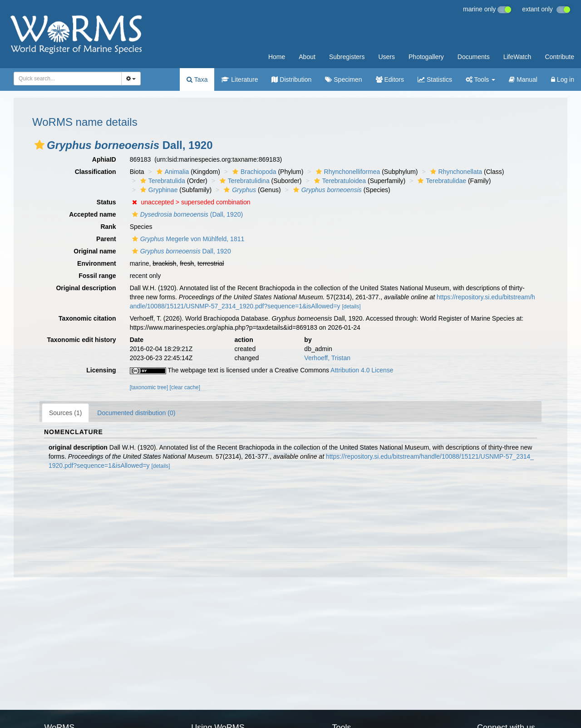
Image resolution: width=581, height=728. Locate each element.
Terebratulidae (441, 181)
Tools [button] (480, 79)
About (307, 57)
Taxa (197, 79)
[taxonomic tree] (149, 387)
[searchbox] (66, 79)
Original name (95, 251)
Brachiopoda (253, 172)
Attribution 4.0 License (362, 370)
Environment (97, 263)
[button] (39, 145)
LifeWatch (517, 57)
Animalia (172, 172)
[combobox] (68, 79)
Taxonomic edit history (81, 340)
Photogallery (426, 57)
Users (387, 57)
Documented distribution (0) (136, 413)
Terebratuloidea (339, 181)
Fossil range (97, 276)
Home (277, 57)
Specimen (343, 79)
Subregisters (347, 57)
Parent (106, 239)
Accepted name (92, 214)
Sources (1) (65, 413)
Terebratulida (162, 181)
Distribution (291, 79)
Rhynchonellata (455, 172)
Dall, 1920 (180, 251)
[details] (351, 307)
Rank (108, 227)
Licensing (101, 370)
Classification (96, 172)
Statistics (435, 79)
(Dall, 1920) (186, 214)
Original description (86, 288)
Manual (523, 79)
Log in (563, 79)
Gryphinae (158, 190)
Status (106, 202)
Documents (474, 57)
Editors (390, 79)
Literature (239, 79)
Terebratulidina (244, 181)
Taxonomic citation (87, 318)
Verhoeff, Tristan (327, 358)
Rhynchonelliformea (347, 172)
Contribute (559, 57)
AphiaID (104, 159)
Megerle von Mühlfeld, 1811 (187, 239)
